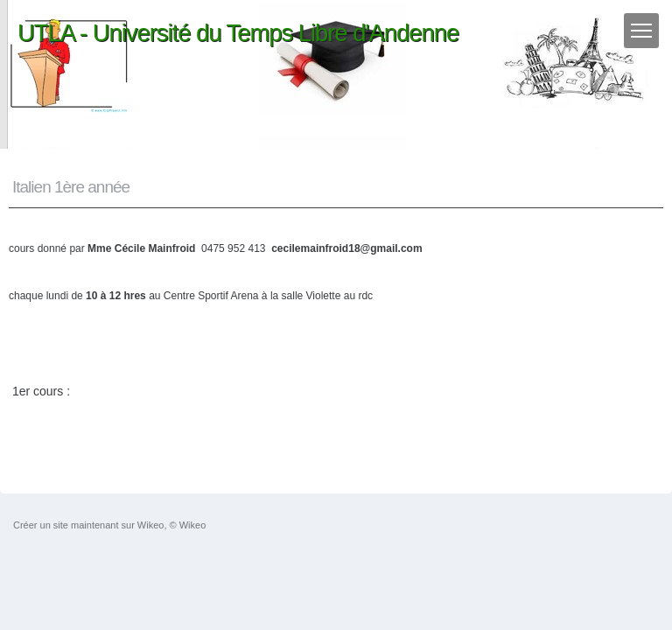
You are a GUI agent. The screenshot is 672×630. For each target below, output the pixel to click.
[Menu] (641, 31)
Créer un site (41, 525)
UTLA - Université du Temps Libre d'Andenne (238, 33)
